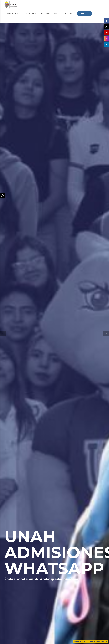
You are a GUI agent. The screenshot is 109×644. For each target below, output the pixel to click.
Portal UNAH (12, 14)
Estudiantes (46, 14)
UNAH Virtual (84, 14)
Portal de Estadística (99, 641)
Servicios (58, 14)
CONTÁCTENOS (96, 626)
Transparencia (70, 14)
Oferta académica (30, 14)
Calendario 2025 (81, 641)
